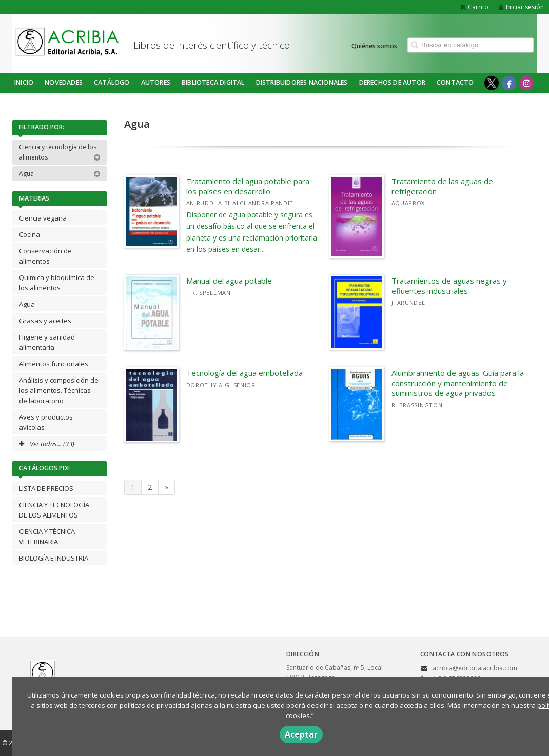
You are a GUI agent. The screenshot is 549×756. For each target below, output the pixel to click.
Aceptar (301, 734)
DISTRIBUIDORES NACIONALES (302, 82)
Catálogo (112, 82)
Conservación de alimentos (45, 256)
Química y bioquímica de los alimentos (57, 283)
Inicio (24, 82)
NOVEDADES (64, 82)
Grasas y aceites (45, 321)
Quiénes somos (374, 45)
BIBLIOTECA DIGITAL (213, 82)
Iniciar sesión (521, 7)
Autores (156, 82)
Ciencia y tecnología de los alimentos (60, 152)
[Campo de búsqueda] (470, 45)
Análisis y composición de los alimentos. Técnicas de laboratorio (59, 390)
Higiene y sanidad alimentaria (47, 342)
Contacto (455, 82)
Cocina (30, 234)
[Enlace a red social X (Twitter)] (492, 83)
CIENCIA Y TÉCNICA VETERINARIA (47, 536)
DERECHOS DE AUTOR (392, 82)
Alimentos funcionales (54, 364)
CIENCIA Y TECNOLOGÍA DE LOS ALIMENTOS (54, 510)
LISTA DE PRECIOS (46, 488)
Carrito (474, 7)
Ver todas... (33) (47, 444)
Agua (60, 174)
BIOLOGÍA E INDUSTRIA (54, 558)
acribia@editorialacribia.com (475, 668)
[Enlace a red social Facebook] (509, 83)
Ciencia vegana (43, 218)
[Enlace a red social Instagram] (526, 83)
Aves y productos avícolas (46, 422)
